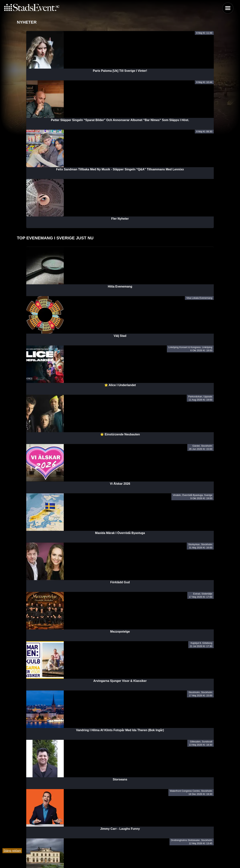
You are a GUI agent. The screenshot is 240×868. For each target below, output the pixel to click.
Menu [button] (228, 8)
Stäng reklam (12, 851)
